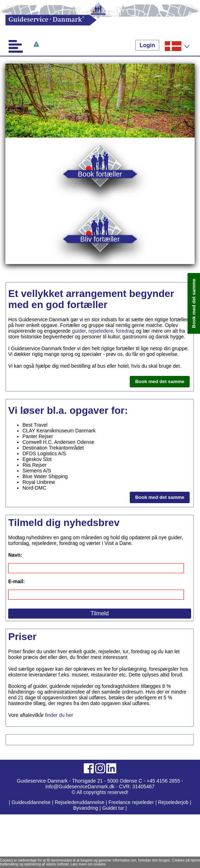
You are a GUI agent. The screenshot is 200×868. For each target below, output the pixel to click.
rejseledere (101, 331)
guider (79, 331)
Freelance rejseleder (131, 802)
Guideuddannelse (32, 802)
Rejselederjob (173, 802)
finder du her (59, 715)
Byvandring (86, 808)
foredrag (125, 331)
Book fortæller (100, 174)
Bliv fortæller (100, 239)
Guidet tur (113, 808)
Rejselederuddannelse (80, 802)
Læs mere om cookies (88, 864)
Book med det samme (160, 381)
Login (147, 45)
